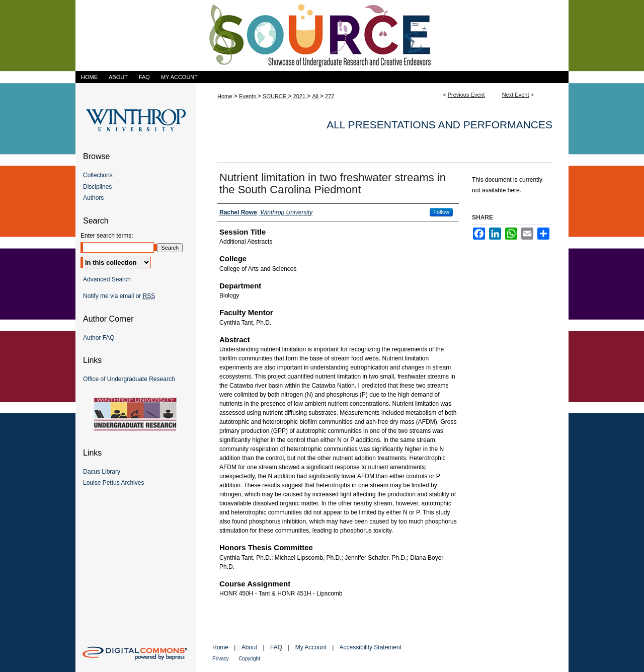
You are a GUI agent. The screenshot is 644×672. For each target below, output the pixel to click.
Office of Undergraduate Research (129, 379)
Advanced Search (107, 279)
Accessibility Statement (371, 647)
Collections (98, 175)
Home (225, 96)
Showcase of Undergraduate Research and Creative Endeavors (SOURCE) (322, 35)
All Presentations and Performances (439, 125)
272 (330, 96)
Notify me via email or (119, 296)
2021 (300, 96)
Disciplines (97, 187)
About (249, 647)
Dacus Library (102, 472)
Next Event (516, 95)
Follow (441, 212)
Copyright (249, 659)
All (316, 96)
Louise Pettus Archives (113, 483)
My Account (311, 647)
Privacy (221, 659)
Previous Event (466, 95)
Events (248, 96)
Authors (93, 198)
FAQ (276, 647)
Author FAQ (99, 338)
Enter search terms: (107, 236)
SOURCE (275, 96)
